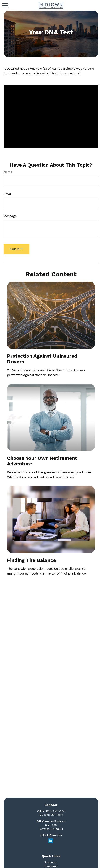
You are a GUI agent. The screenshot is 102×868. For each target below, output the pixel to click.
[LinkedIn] (51, 841)
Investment (51, 866)
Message (10, 216)
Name (8, 172)
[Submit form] (16, 249)
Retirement (51, 862)
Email (7, 194)
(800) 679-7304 (55, 811)
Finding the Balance (32, 560)
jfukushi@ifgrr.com (51, 835)
